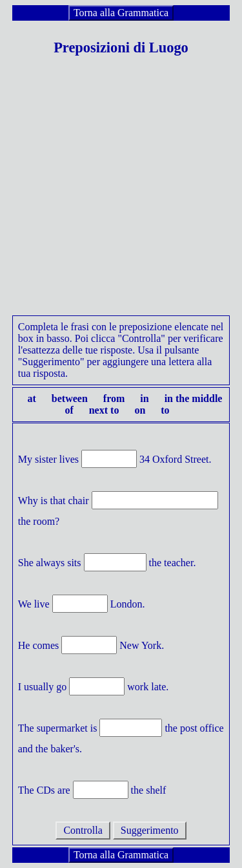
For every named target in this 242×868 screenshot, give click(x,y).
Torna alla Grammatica (121, 13)
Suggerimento (150, 830)
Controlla (83, 830)
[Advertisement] (121, 194)
